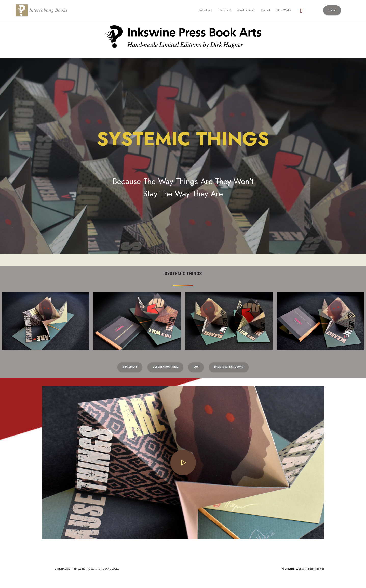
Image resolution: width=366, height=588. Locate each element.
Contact (265, 10)
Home (332, 10)
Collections (205, 10)
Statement (225, 10)
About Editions (246, 10)
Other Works (284, 10)
